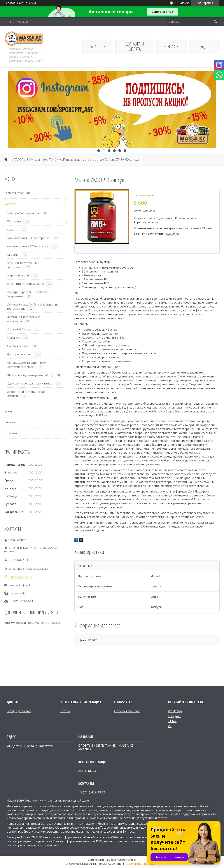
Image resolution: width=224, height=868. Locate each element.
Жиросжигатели (18, 275)
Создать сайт (14, 3)
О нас (9, 411)
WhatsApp (175, 711)
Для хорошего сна (19, 354)
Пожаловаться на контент (142, 864)
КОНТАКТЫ (171, 46)
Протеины (14, 221)
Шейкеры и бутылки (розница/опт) (30, 375)
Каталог (10, 204)
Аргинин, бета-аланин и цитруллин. (23, 265)
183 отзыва (182, 3)
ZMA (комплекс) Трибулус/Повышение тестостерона (64, 160)
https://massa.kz (21, 577)
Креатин (13, 230)
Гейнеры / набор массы (23, 213)
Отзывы (10, 422)
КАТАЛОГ (96, 46)
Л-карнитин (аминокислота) (25, 284)
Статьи (65, 711)
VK (170, 726)
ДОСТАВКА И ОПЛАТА (135, 46)
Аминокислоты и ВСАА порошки (29, 238)
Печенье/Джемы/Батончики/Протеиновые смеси (26, 365)
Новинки (11, 433)
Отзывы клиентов (127, 711)
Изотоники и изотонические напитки (26, 394)
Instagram (175, 716)
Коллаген (13, 338)
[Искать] (215, 22)
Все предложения (19, 711)
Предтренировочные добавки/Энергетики (28, 294)
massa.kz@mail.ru (22, 585)
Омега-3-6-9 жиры (19, 329)
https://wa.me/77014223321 (44, 623)
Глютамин (14, 255)
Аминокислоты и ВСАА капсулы (28, 246)
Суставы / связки (18, 346)
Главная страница (17, 193)
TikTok (172, 721)
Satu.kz (132, 860)
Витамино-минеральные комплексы (24, 319)
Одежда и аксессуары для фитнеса (30, 383)
